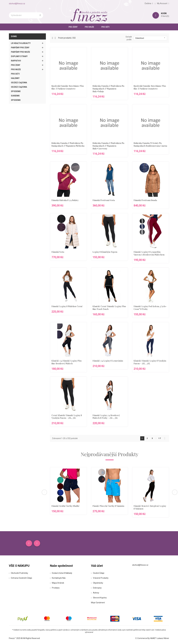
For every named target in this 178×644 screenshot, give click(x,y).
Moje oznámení (98, 603)
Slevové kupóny (99, 598)
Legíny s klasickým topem (105, 252)
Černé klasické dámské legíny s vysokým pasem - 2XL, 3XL (67, 417)
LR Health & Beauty (21, 43)
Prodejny (55, 588)
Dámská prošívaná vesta (104, 200)
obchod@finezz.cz (17, 4)
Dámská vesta (58, 252)
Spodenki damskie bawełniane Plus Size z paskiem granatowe (68, 87)
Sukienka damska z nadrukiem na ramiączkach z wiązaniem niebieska (68, 144)
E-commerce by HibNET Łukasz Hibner (152, 639)
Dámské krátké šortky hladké (66, 506)
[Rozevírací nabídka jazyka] (149, 3)
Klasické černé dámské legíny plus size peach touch (109, 308)
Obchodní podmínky (18, 573)
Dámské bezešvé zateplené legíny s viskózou (150, 507)
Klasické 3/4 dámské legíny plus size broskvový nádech (67, 362)
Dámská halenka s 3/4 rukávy (65, 200)
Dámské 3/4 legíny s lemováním (108, 361)
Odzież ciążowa (19, 83)
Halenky (15, 78)
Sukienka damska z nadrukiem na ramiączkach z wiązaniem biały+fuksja (109, 89)
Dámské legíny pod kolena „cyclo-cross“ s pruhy (150, 308)
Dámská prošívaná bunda (145, 200)
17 (160, 438)
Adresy (95, 593)
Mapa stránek (57, 583)
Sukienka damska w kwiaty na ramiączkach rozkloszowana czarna (148, 146)
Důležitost (150, 38)
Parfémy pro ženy (20, 48)
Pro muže (89, 27)
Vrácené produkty (100, 578)
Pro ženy (73, 27)
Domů (14, 36)
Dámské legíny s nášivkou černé (67, 306)
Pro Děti (105, 27)
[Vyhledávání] (26, 15)
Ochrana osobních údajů (20, 578)
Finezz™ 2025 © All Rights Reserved (24, 639)
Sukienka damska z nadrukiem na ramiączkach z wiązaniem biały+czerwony (109, 146)
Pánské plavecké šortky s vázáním (109, 506)
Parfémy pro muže (20, 52)
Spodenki (16, 91)
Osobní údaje (98, 573)
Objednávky (97, 583)
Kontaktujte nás (58, 578)
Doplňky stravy (19, 56)
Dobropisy (96, 588)
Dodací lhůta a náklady (61, 573)
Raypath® (16, 61)
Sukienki (15, 96)
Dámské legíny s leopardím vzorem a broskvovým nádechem (149, 253)
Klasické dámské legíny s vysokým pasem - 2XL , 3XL (150, 362)
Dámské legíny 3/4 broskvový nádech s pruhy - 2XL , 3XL (107, 417)
